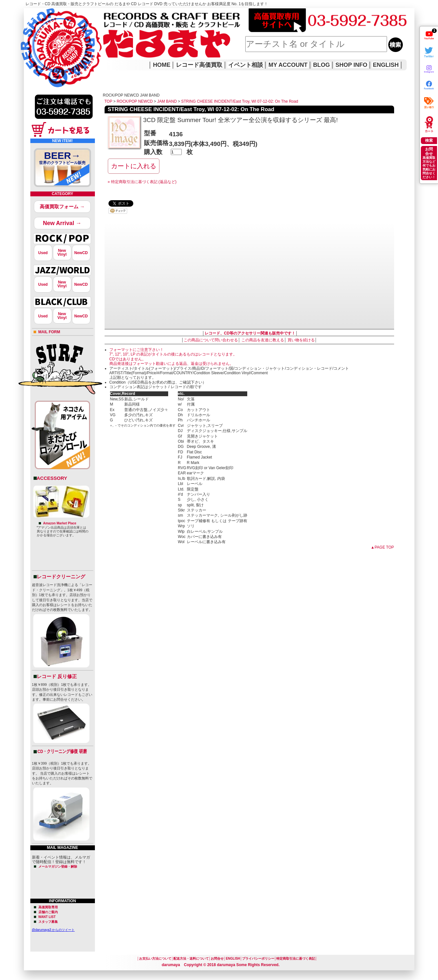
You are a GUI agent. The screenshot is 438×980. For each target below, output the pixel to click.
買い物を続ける (301, 340)
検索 (429, 140)
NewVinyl (62, 253)
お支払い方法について (155, 959)
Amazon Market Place (60, 523)
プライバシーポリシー (258, 959)
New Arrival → (62, 223)
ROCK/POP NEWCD (135, 101)
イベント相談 (246, 65)
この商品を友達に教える (263, 340)
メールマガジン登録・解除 (58, 867)
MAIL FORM (49, 332)
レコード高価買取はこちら (50, 14)
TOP (108, 101)
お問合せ (217, 959)
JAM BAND (167, 101)
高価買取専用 (48, 907)
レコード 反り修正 (57, 676)
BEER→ (63, 159)
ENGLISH (386, 65)
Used (43, 253)
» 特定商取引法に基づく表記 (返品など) (142, 182)
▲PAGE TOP (382, 547)
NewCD (81, 253)
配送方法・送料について (191, 959)
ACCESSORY (52, 478)
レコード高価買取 (199, 65)
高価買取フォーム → (62, 206)
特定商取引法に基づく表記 (296, 959)
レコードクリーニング (61, 577)
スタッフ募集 (48, 922)
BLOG (321, 65)
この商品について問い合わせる (211, 340)
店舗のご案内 (48, 912)
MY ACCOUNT (288, 65)
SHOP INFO (351, 65)
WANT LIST (47, 917)
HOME (33, 39)
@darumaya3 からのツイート (53, 930)
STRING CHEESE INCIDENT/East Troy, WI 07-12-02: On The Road (239, 101)
